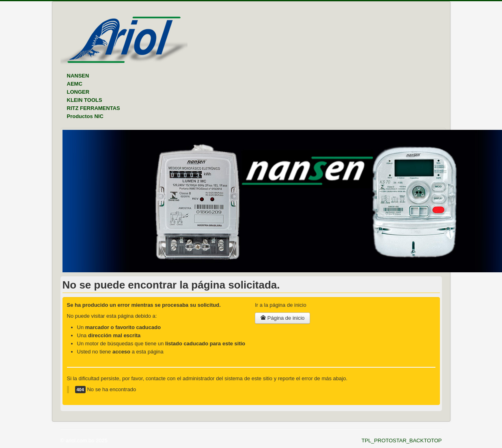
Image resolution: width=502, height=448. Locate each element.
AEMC (75, 84)
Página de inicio (282, 318)
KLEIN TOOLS (85, 100)
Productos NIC (85, 116)
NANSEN (78, 76)
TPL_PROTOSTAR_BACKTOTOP (402, 440)
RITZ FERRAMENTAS (94, 108)
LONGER (78, 92)
